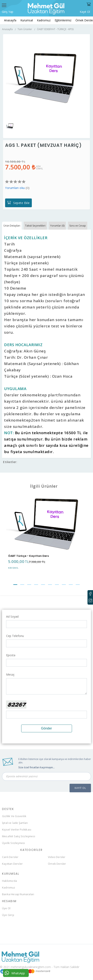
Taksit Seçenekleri (35, 226)
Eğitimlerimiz (63, 20)
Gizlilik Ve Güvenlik (14, 816)
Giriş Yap (8, 12)
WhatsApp (15, 973)
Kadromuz (44, 20)
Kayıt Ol (85, 11)
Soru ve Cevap (78, 226)
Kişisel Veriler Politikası (17, 830)
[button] (15, 585)
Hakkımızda (9, 881)
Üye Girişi (8, 915)
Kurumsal (27, 20)
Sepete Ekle (22, 203)
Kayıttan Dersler (12, 864)
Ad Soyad (12, 616)
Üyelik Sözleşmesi (13, 843)
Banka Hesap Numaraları (18, 894)
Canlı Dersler (10, 857)
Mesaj (10, 674)
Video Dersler (57, 857)
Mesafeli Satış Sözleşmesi (19, 836)
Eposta (11, 655)
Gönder (46, 728)
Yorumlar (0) (57, 226)
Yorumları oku (15, 188)
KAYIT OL (80, 788)
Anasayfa (10, 20)
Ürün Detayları (12, 226)
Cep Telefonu (15, 636)
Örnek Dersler (57, 864)
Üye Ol (6, 908)
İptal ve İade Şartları (15, 823)
